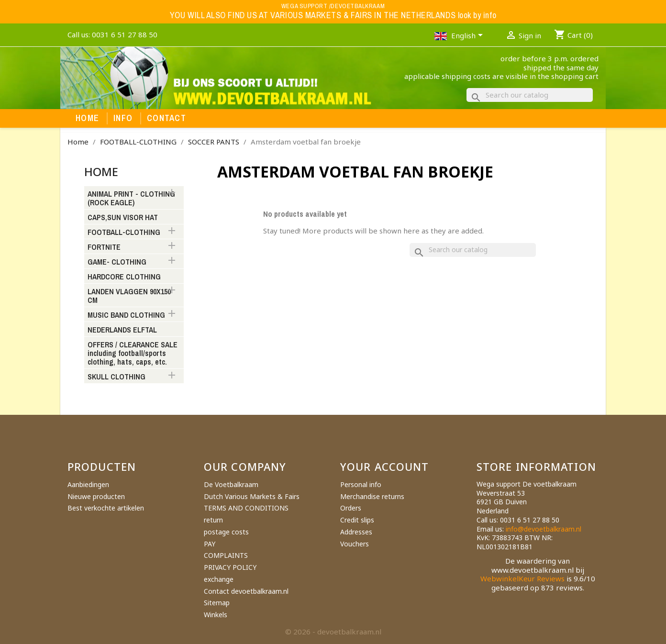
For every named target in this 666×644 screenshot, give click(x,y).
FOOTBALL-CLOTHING (124, 233)
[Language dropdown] (469, 36)
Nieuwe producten (96, 496)
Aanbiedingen (88, 484)
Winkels (216, 615)
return (213, 520)
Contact (166, 118)
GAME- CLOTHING (117, 262)
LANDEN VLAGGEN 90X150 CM (129, 296)
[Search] (530, 95)
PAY (210, 544)
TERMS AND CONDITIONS (246, 508)
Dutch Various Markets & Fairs (252, 496)
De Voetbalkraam (231, 484)
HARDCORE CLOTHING (124, 277)
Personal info (361, 484)
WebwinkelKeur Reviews (522, 578)
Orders (351, 508)
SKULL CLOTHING (117, 377)
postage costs (226, 532)
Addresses (356, 532)
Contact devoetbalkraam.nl (246, 591)
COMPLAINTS (226, 555)
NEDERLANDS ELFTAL (122, 330)
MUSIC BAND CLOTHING (126, 315)
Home (87, 118)
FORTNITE (104, 247)
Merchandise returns (372, 496)
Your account (384, 466)
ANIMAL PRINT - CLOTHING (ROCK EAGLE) (131, 199)
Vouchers (355, 544)
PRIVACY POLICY (230, 567)
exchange (219, 579)
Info (123, 118)
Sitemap (217, 603)
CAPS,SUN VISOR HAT (123, 218)
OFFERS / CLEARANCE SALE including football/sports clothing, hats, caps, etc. (133, 354)
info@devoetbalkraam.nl (544, 529)
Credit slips (357, 520)
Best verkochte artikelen (106, 508)
